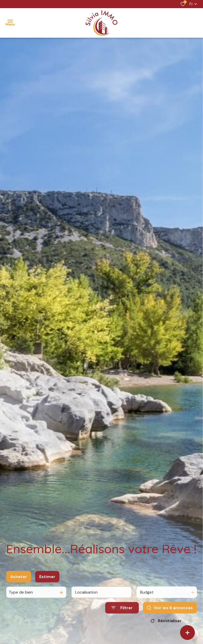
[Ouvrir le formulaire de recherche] (122, 612)
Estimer (47, 581)
